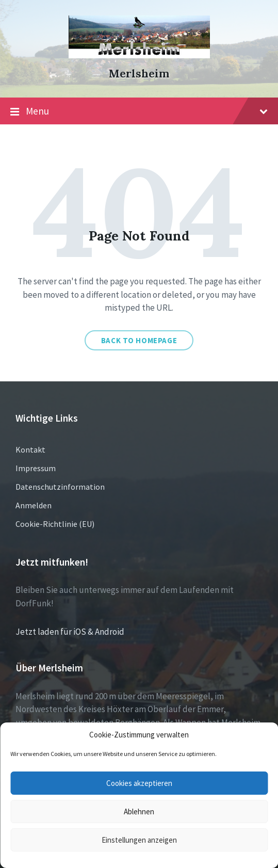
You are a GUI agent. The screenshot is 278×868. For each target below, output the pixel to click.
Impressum (36, 468)
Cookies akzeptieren (139, 783)
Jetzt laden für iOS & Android (70, 632)
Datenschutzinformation (60, 487)
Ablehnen (139, 811)
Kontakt (30, 449)
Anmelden (34, 505)
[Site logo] (139, 55)
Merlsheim (139, 74)
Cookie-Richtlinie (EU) (55, 524)
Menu (139, 111)
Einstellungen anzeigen (139, 840)
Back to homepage (139, 340)
